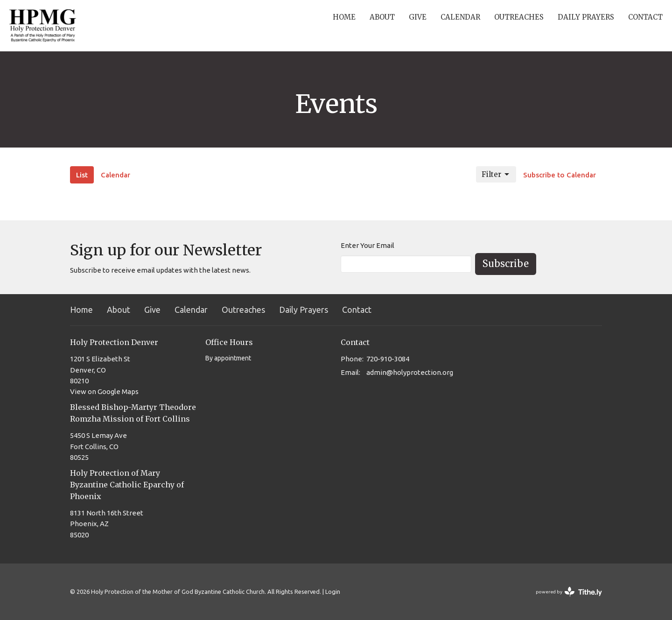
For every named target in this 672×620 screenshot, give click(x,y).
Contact (645, 17)
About (382, 17)
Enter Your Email (367, 245)
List (82, 175)
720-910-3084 (388, 359)
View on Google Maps (104, 391)
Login (333, 592)
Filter (496, 175)
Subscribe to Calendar (560, 175)
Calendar (460, 17)
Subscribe (506, 264)
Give (418, 17)
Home (344, 17)
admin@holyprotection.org (410, 372)
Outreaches (519, 17)
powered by (569, 592)
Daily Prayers (586, 17)
